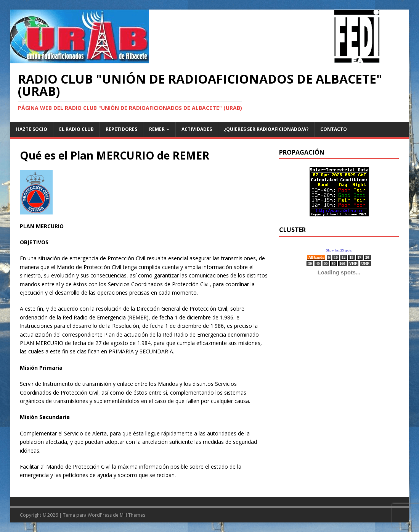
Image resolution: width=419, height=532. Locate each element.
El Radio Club (76, 129)
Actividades (197, 129)
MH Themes (132, 515)
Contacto (334, 129)
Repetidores (121, 129)
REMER (157, 129)
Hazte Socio (32, 129)
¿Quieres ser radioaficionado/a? (266, 129)
